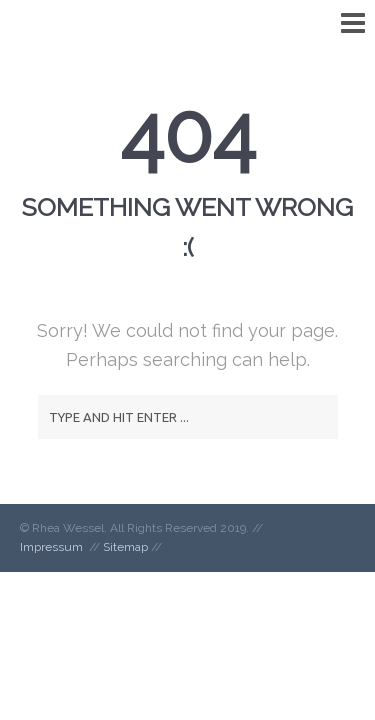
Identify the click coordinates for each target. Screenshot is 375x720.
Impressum (51, 547)
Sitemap (125, 547)
